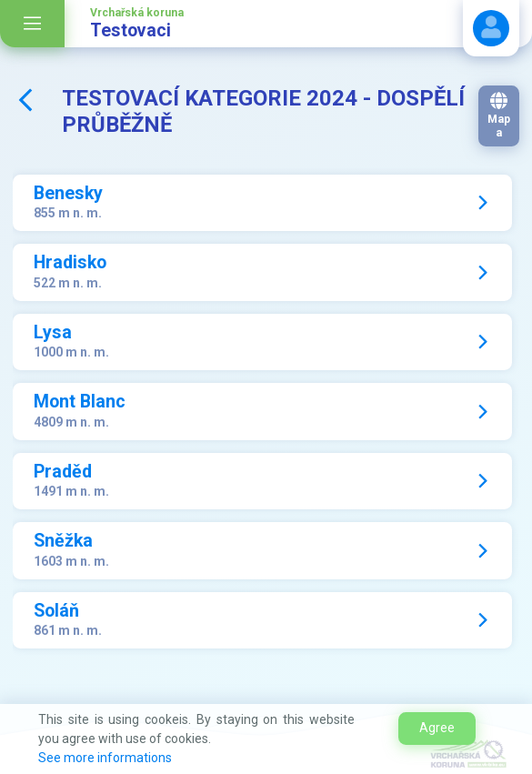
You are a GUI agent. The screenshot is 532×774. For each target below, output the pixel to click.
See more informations (105, 758)
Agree (437, 728)
